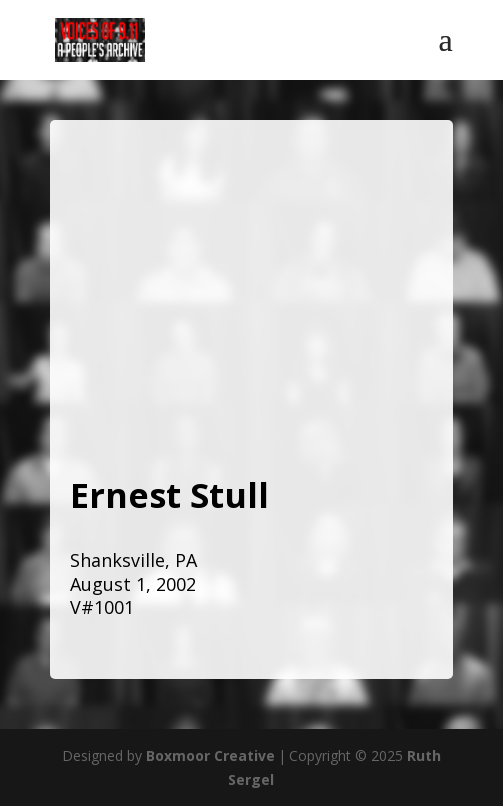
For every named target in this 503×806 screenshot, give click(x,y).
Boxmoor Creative (210, 755)
